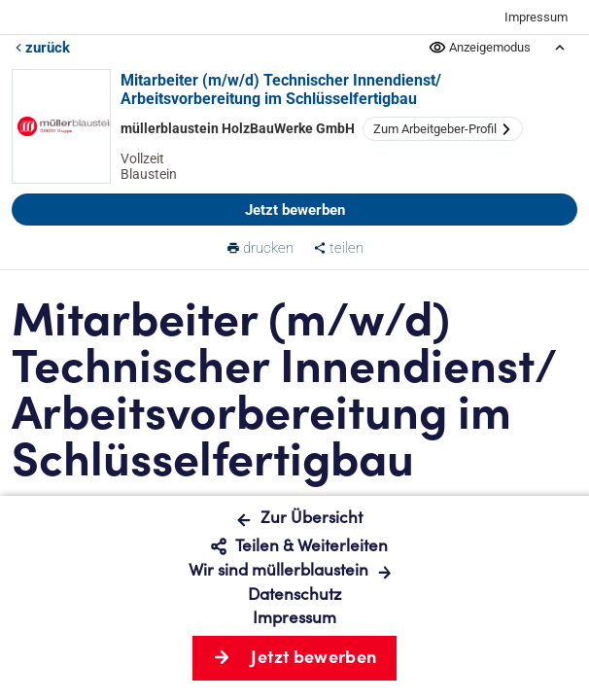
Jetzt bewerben (295, 210)
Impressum (536, 17)
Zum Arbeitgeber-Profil (443, 129)
